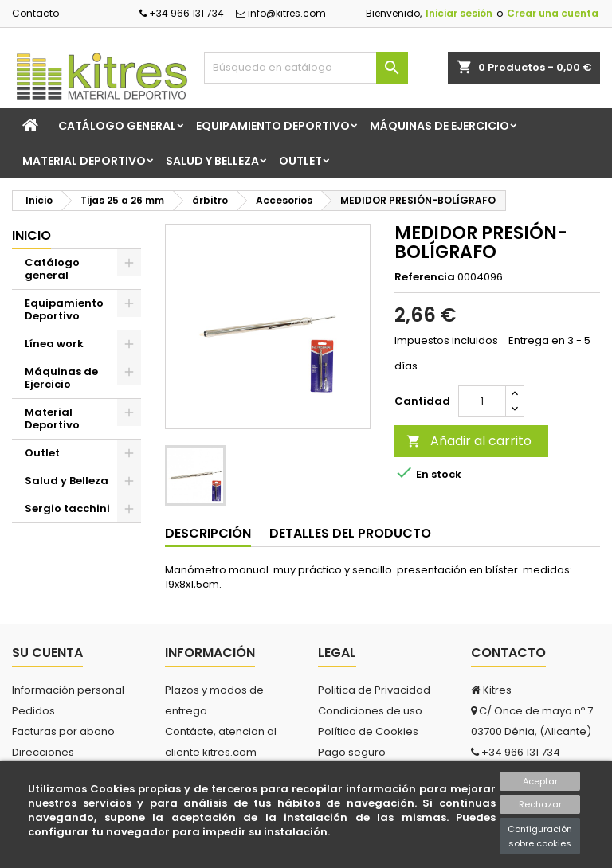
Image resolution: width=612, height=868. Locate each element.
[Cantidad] (482, 401)
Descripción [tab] (208, 533)
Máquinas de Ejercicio (439, 126)
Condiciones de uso (370, 711)
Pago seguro (352, 752)
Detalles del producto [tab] (350, 533)
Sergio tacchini (67, 508)
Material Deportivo (84, 161)
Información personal (68, 690)
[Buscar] (306, 68)
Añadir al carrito (469, 441)
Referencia (425, 277)
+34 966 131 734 (182, 13)
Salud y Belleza (212, 161)
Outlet (300, 161)
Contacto (35, 13)
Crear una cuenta (553, 13)
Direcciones (43, 752)
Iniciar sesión (459, 13)
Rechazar (540, 804)
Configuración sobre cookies (540, 836)
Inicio (31, 235)
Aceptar (540, 781)
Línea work (54, 344)
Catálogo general (117, 126)
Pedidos (33, 711)
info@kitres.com (281, 13)
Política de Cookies (368, 731)
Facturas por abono (63, 731)
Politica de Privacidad (374, 690)
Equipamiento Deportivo (273, 126)
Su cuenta (47, 653)
